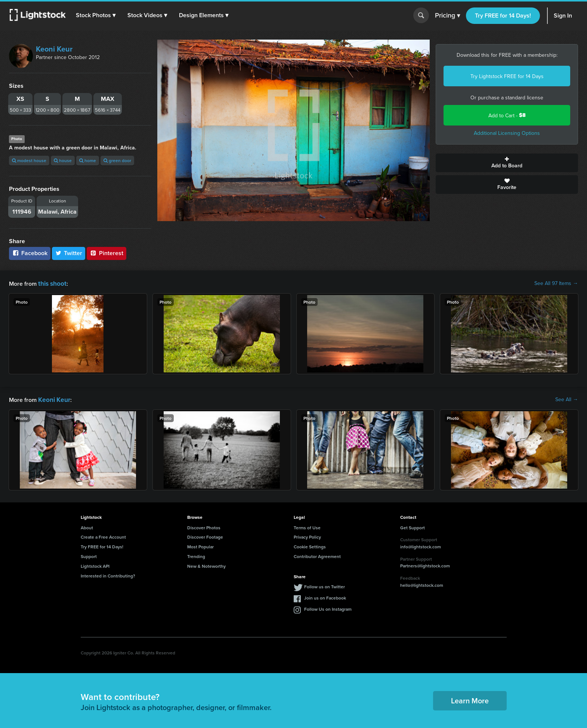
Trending (196, 555)
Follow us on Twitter (325, 585)
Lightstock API (95, 565)
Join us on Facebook (325, 596)
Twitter (69, 253)
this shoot (51, 283)
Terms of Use (307, 526)
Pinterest (106, 253)
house (63, 160)
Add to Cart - (507, 115)
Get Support (413, 526)
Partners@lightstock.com (425, 564)
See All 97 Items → (556, 283)
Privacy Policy (307, 535)
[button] (97, 15)
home (88, 160)
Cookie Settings (310, 545)
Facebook (30, 253)
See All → (567, 399)
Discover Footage (205, 535)
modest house (29, 160)
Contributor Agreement (317, 555)
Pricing (447, 16)
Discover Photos (204, 526)
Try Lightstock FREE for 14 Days (507, 76)
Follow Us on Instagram (328, 608)
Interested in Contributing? (108, 574)
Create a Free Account (103, 535)
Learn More (470, 699)
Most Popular (200, 545)
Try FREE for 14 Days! (503, 16)
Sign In (563, 16)
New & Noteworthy (206, 565)
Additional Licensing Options (507, 133)
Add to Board (507, 163)
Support (89, 555)
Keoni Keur (54, 49)
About (87, 526)
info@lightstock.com (421, 545)
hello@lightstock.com (422, 584)
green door (117, 160)
